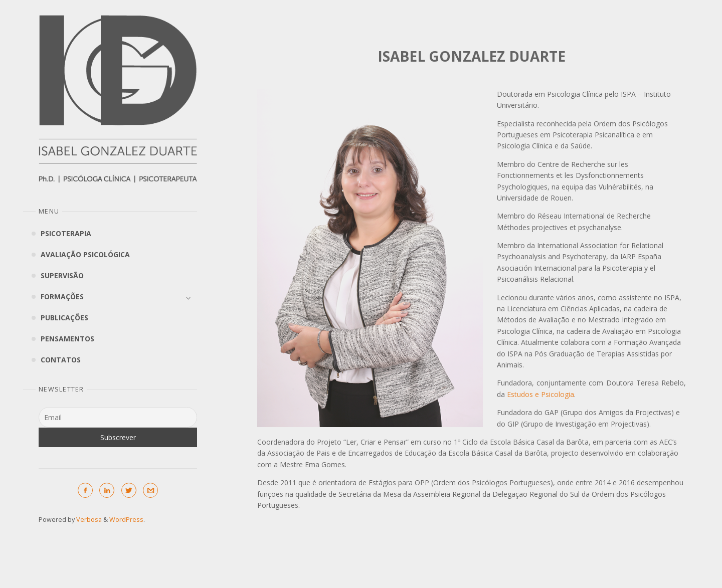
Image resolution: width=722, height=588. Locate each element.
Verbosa (88, 520)
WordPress (126, 520)
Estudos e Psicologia (540, 394)
